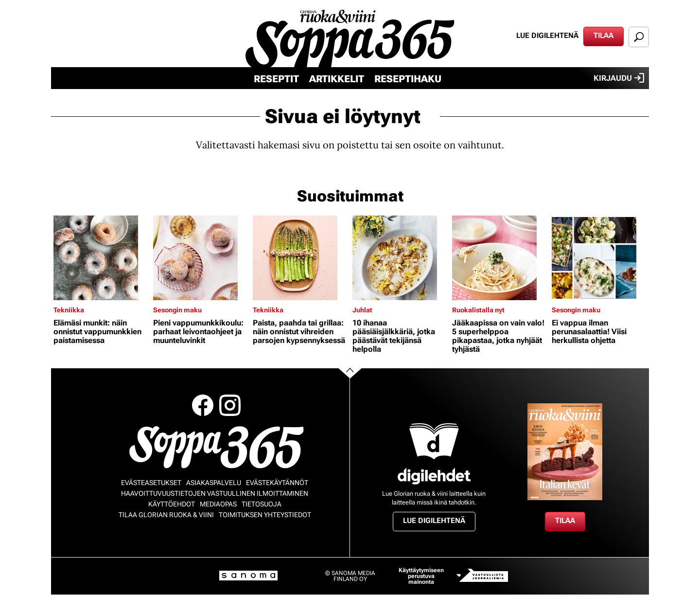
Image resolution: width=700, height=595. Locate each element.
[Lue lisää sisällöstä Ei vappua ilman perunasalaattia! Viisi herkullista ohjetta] (599, 258)
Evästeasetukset (151, 483)
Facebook (203, 405)
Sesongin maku (177, 310)
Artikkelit (337, 79)
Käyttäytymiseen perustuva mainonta (421, 576)
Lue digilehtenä (547, 36)
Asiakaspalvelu (214, 483)
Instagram (230, 405)
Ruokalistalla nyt (478, 310)
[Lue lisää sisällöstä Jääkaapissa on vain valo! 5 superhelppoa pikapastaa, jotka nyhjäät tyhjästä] (499, 258)
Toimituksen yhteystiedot (265, 515)
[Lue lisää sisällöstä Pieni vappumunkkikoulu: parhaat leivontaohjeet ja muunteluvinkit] (201, 258)
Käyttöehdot (172, 504)
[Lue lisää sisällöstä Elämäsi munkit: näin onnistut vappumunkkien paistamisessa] (101, 258)
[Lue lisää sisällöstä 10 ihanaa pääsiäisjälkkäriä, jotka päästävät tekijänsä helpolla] (400, 258)
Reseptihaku (408, 79)
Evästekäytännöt (277, 483)
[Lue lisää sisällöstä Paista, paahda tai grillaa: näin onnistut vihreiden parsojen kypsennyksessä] (300, 258)
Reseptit (276, 79)
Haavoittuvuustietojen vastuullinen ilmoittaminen (215, 493)
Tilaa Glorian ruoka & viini (166, 515)
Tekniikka (69, 310)
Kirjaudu (619, 78)
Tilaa (604, 36)
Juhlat (362, 310)
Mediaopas (218, 504)
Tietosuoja (262, 504)
